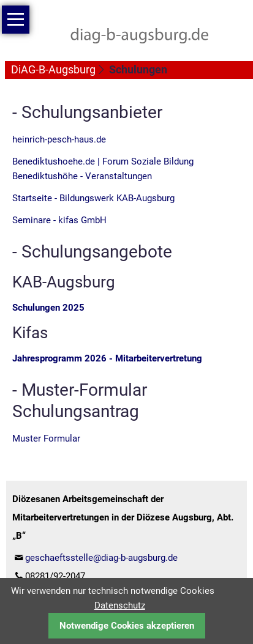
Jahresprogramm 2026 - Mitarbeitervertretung (107, 358)
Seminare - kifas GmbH (59, 220)
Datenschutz (120, 605)
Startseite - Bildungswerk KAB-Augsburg (93, 198)
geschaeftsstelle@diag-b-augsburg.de (101, 558)
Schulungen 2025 (48, 308)
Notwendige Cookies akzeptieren (127, 626)
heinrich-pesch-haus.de (59, 139)
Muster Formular (46, 439)
